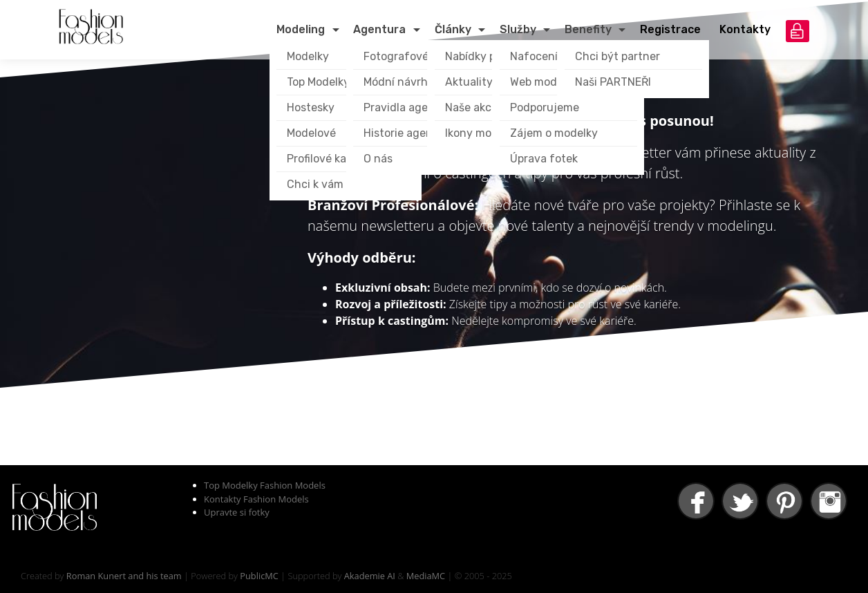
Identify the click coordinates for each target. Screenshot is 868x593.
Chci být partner (617, 56)
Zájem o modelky (554, 133)
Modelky (308, 56)
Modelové (311, 133)
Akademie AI (370, 576)
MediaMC (426, 576)
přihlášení (798, 31)
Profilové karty (324, 159)
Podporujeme (545, 107)
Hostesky (311, 107)
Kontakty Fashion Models (256, 499)
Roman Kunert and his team (124, 576)
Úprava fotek (544, 159)
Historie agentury (409, 133)
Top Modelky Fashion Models (265, 485)
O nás (378, 159)
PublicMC (259, 576)
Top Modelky (318, 82)
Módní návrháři (402, 82)
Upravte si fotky (237, 512)
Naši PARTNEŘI (613, 82)
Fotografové (396, 56)
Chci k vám (315, 184)
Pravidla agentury (410, 107)
